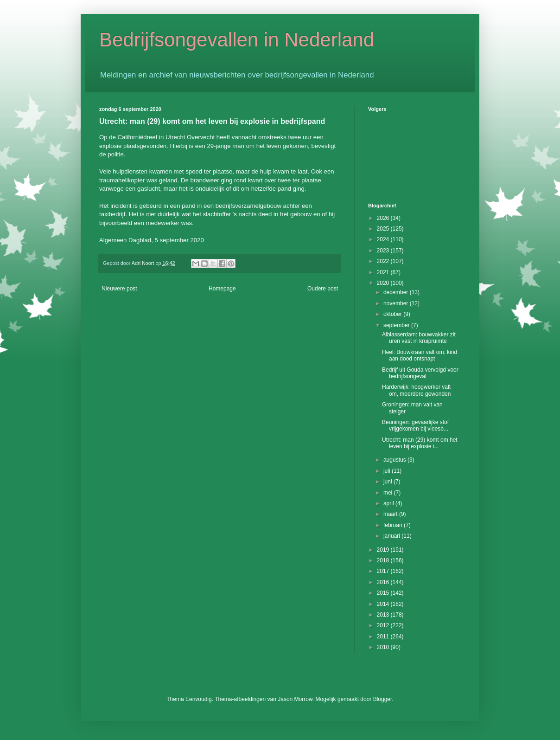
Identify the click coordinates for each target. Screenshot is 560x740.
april (389, 503)
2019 (384, 550)
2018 (384, 560)
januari (392, 536)
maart (391, 514)
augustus (395, 460)
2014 (384, 604)
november (397, 303)
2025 (384, 229)
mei (389, 493)
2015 (384, 593)
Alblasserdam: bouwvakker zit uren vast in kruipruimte (419, 338)
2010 (384, 647)
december (397, 292)
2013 (384, 615)
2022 (384, 261)
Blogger (383, 699)
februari (394, 525)
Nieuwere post (119, 289)
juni (388, 482)
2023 (384, 251)
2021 (384, 272)
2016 (384, 582)
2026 (384, 218)
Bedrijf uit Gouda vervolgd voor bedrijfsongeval (420, 373)
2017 (384, 571)
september (397, 325)
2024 (384, 239)
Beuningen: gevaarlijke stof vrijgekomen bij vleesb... (415, 425)
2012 (384, 625)
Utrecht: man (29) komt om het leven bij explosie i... (420, 443)
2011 (384, 637)
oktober (393, 314)
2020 (384, 283)
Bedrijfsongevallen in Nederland (237, 40)
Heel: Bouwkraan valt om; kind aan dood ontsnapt (420, 355)
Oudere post (323, 289)
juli (388, 471)
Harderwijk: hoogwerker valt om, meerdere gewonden (416, 390)
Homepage (222, 289)
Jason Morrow (295, 699)
